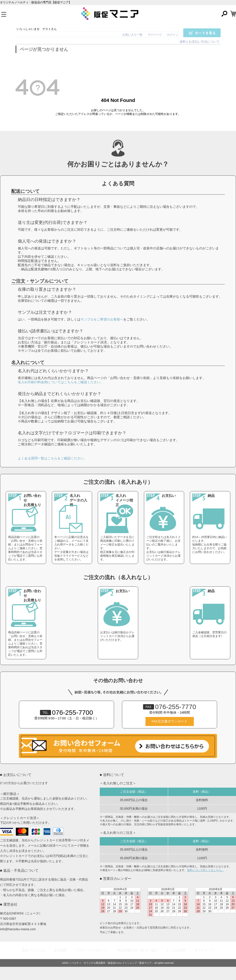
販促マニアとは (34, 950)
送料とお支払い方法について (200, 42)
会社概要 (60, 950)
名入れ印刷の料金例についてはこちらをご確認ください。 (61, 382)
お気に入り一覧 (132, 35)
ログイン (173, 35)
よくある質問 (176, 950)
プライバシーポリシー (92, 950)
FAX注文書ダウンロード (169, 721)
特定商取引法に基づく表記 (137, 950)
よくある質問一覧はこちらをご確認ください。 (52, 458)
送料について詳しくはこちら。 (205, 870)
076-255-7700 (67, 712)
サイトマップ (204, 950)
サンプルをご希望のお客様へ (102, 319)
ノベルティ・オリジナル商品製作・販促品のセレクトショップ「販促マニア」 (112, 963)
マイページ (155, 35)
